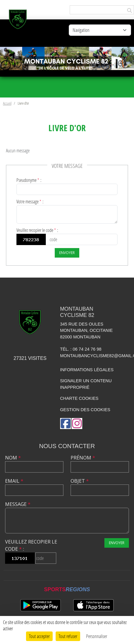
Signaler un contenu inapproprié (86, 384)
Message (18, 504)
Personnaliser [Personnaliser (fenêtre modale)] (97, 636)
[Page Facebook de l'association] (66, 424)
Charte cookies (79, 398)
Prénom (83, 458)
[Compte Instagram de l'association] (77, 424)
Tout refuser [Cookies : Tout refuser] (68, 636)
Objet (80, 481)
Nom (13, 458)
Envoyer (67, 253)
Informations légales (87, 370)
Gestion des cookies (85, 410)
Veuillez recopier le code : (37, 230)
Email (14, 481)
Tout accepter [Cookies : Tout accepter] (39, 636)
